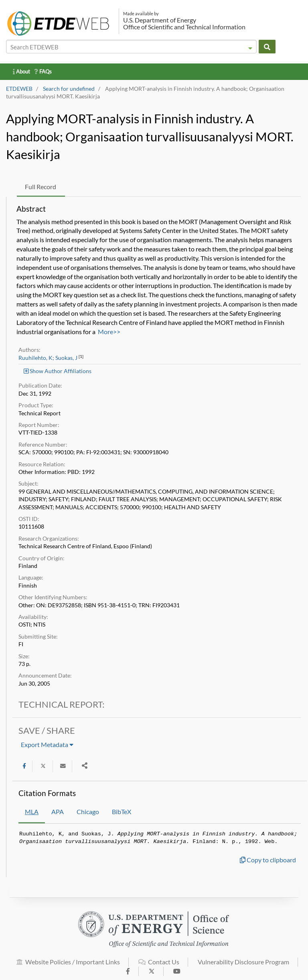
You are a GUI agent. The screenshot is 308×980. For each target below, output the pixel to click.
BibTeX (122, 812)
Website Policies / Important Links (68, 966)
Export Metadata (47, 744)
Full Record (41, 187)
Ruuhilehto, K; (36, 358)
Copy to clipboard (268, 860)
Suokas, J (66, 358)
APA (58, 812)
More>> (109, 332)
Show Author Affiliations (58, 371)
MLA (32, 812)
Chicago (88, 812)
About (21, 71)
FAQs (43, 71)
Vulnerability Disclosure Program (243, 966)
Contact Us (159, 966)
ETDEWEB (19, 89)
